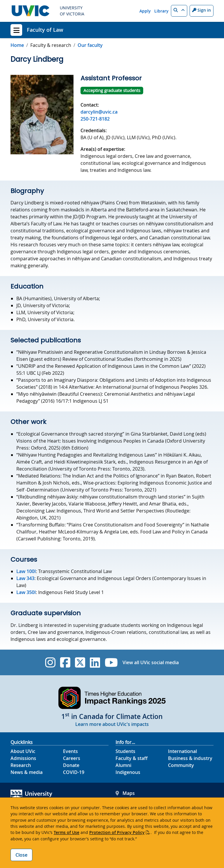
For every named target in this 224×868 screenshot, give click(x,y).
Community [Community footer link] (181, 765)
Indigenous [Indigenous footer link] (128, 772)
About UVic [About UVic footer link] (23, 751)
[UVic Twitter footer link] (80, 662)
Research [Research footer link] (21, 765)
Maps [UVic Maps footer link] (125, 793)
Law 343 (25, 578)
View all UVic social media (151, 662)
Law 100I (26, 571)
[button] (179, 11)
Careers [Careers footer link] (72, 758)
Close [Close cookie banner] (21, 855)
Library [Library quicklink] (161, 11)
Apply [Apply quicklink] (145, 11)
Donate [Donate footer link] (71, 765)
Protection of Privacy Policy (117, 832)
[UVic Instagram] (50, 662)
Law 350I (26, 592)
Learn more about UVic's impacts (112, 724)
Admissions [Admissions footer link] (23, 758)
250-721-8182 (95, 119)
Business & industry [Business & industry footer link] (190, 758)
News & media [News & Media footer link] (27, 772)
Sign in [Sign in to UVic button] (202, 10)
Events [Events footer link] (70, 751)
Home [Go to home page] (17, 45)
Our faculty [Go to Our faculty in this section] (90, 45)
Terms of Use (66, 832)
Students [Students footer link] (125, 751)
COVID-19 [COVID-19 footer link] (74, 772)
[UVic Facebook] (65, 662)
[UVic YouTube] (111, 662)
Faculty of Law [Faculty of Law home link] (45, 30)
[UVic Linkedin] (95, 662)
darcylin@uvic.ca (99, 112)
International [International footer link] (182, 751)
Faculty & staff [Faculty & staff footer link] (132, 758)
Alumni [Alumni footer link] (123, 765)
